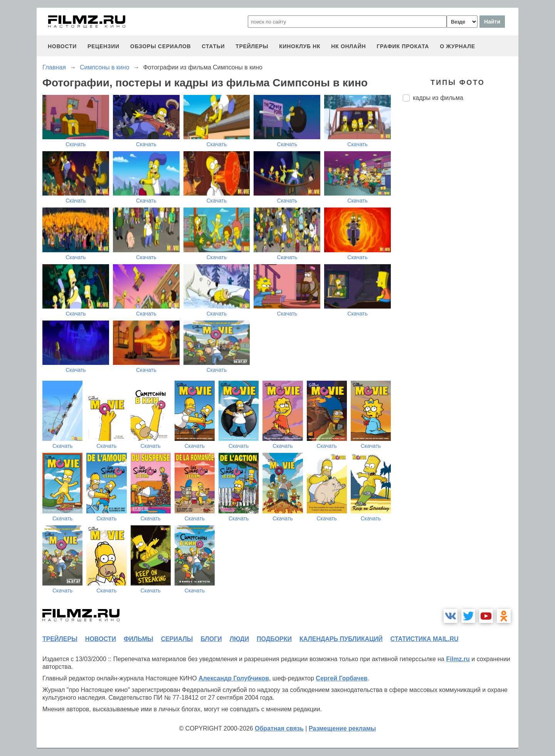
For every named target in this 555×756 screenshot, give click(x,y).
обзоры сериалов (161, 46)
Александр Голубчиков (234, 678)
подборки (274, 639)
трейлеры (252, 46)
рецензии (103, 46)
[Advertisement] (461, 236)
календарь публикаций (341, 639)
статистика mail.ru (425, 639)
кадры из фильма (438, 98)
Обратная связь (279, 728)
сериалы (177, 639)
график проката (403, 46)
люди (239, 639)
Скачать (76, 144)
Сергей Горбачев (341, 678)
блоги (211, 639)
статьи (213, 46)
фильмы (138, 639)
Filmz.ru (458, 659)
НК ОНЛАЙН (348, 46)
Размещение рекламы (342, 728)
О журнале (457, 46)
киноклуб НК (300, 46)
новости (62, 46)
